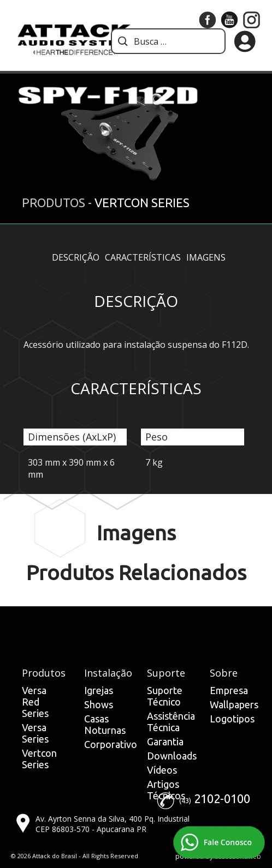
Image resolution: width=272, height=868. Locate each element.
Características (143, 257)
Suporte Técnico (165, 696)
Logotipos (232, 719)
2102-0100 (222, 798)
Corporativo (111, 744)
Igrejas (99, 690)
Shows (99, 704)
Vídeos (162, 770)
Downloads (172, 756)
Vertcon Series (39, 759)
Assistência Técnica (171, 722)
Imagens (206, 257)
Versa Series (35, 733)
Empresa (229, 690)
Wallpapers (234, 704)
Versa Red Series (35, 702)
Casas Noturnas (105, 724)
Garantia (165, 742)
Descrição (76, 257)
